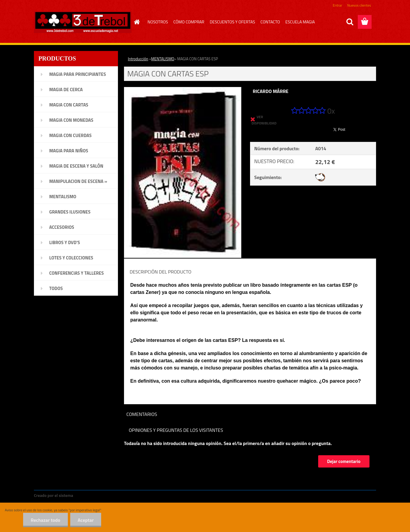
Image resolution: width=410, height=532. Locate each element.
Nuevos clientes (359, 5)
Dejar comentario (344, 461)
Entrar (338, 5)
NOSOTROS (158, 22)
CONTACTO (270, 22)
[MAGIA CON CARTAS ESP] (183, 90)
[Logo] (83, 22)
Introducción (138, 59)
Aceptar (86, 520)
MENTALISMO (163, 59)
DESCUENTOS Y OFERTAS (232, 22)
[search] (350, 22)
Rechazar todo (45, 520)
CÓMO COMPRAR (189, 22)
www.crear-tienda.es (95, 495)
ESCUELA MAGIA (300, 22)
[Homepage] (136, 22)
